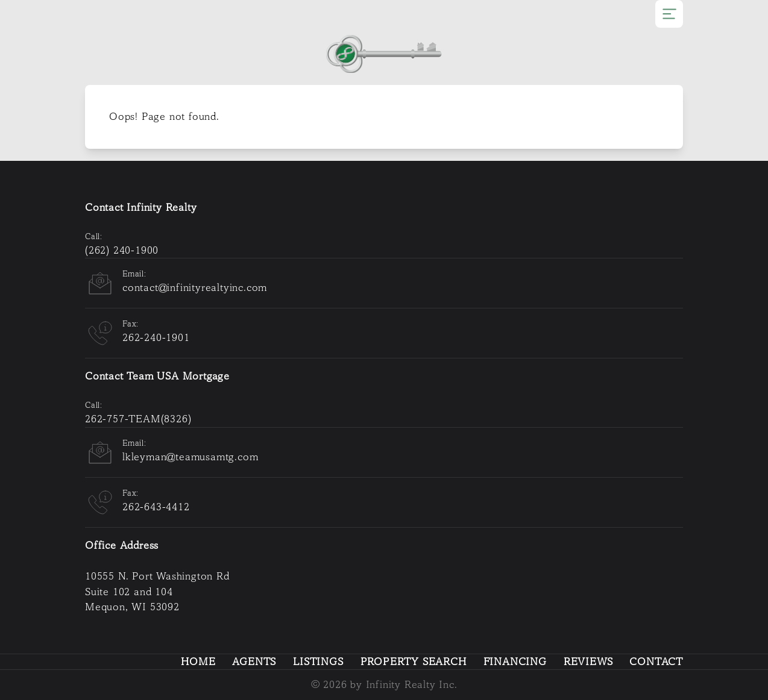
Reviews (588, 662)
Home (198, 662)
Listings (318, 662)
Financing (515, 662)
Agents (254, 662)
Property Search (414, 662)
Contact (656, 662)
